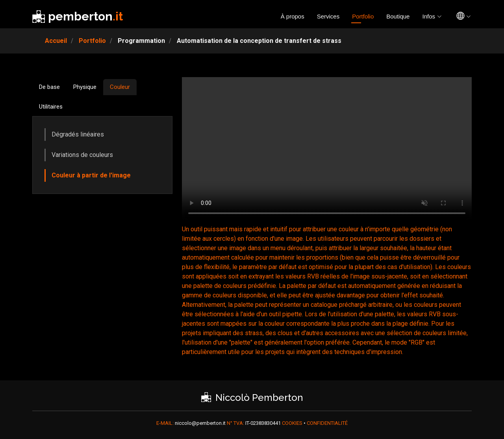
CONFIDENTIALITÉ (327, 423)
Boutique (398, 16)
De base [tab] (49, 87)
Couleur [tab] (120, 87)
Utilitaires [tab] (51, 107)
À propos (293, 16)
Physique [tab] (85, 87)
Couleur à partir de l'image (91, 175)
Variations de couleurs (82, 155)
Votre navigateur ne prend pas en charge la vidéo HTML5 (327, 150)
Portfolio (363, 16)
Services (328, 16)
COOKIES (293, 423)
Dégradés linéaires (78, 134)
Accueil (56, 41)
